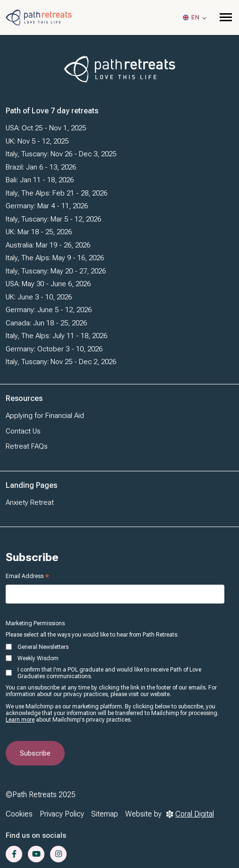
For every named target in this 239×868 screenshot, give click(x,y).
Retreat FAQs (27, 446)
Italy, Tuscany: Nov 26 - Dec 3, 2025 (61, 154)
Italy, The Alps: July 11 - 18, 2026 (56, 336)
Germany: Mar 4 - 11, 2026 (47, 206)
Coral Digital (190, 814)
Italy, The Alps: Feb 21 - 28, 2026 (56, 193)
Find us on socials (36, 835)
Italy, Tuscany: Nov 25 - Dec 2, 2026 (61, 362)
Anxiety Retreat (30, 502)
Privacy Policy (62, 814)
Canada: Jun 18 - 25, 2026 (46, 323)
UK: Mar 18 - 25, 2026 (39, 232)
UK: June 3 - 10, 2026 (39, 297)
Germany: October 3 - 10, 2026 (54, 349)
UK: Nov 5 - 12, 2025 (37, 141)
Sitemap (105, 814)
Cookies (19, 814)
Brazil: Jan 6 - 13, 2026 (41, 167)
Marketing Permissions (35, 623)
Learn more (20, 720)
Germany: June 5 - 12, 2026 (49, 310)
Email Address (27, 576)
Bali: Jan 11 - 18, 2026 (40, 180)
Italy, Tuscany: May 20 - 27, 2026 (56, 271)
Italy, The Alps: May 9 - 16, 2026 (55, 258)
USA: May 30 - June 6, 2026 (48, 284)
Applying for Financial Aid (45, 416)
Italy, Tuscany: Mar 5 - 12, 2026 (53, 219)
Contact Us (23, 431)
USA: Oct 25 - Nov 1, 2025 (46, 128)
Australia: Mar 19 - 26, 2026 (48, 245)
